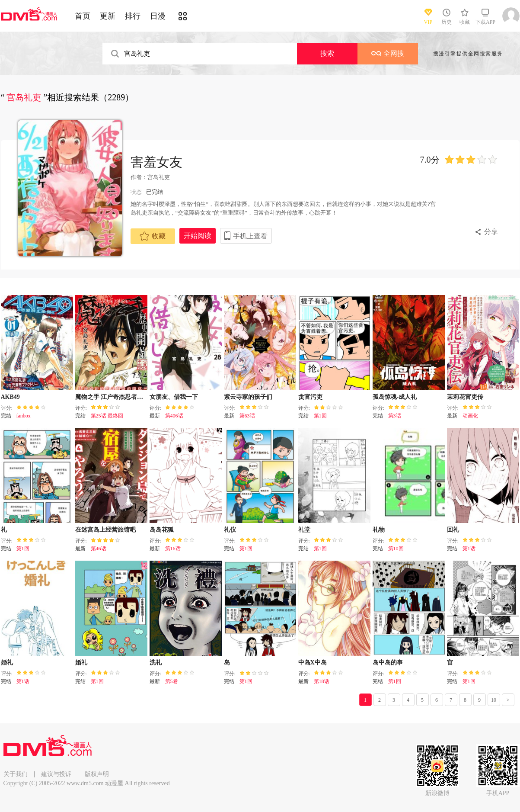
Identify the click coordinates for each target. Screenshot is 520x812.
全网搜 (388, 53)
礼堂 (304, 530)
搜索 (327, 53)
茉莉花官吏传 (465, 397)
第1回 (320, 416)
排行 (133, 16)
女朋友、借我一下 (174, 397)
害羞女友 (156, 162)
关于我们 (16, 774)
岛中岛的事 (388, 663)
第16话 (173, 549)
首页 (83, 16)
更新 (108, 16)
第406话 (174, 416)
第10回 (396, 549)
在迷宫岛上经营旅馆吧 (105, 530)
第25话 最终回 (107, 416)
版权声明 (97, 774)
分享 (491, 232)
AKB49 (10, 397)
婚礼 (7, 663)
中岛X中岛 (313, 663)
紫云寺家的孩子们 (248, 397)
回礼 (453, 530)
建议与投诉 (56, 774)
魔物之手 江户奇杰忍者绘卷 (112, 397)
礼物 (379, 530)
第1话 (469, 549)
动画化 (470, 416)
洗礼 (156, 663)
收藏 (153, 236)
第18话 (322, 681)
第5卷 (172, 681)
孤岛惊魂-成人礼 (395, 397)
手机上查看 (250, 236)
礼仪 (230, 530)
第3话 (395, 416)
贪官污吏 (310, 397)
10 (494, 700)
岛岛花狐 (162, 530)
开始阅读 (198, 236)
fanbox (24, 416)
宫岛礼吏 (159, 177)
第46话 (99, 549)
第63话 (247, 416)
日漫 (158, 16)
